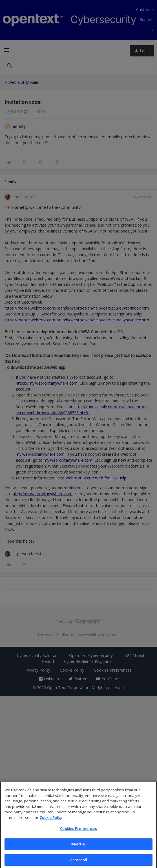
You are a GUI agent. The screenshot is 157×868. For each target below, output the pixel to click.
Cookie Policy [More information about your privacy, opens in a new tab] (51, 821)
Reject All (78, 848)
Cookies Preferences (78, 832)
